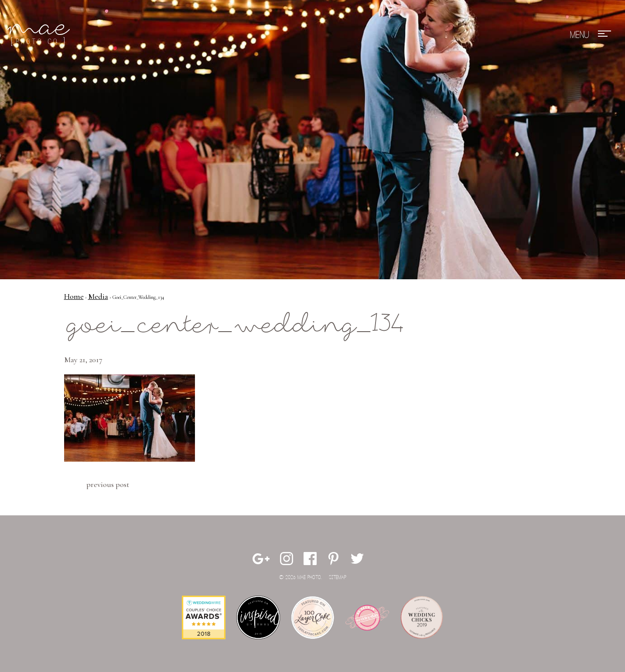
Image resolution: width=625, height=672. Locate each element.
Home (74, 296)
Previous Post (108, 484)
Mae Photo (40, 35)
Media (98, 296)
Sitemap (338, 578)
